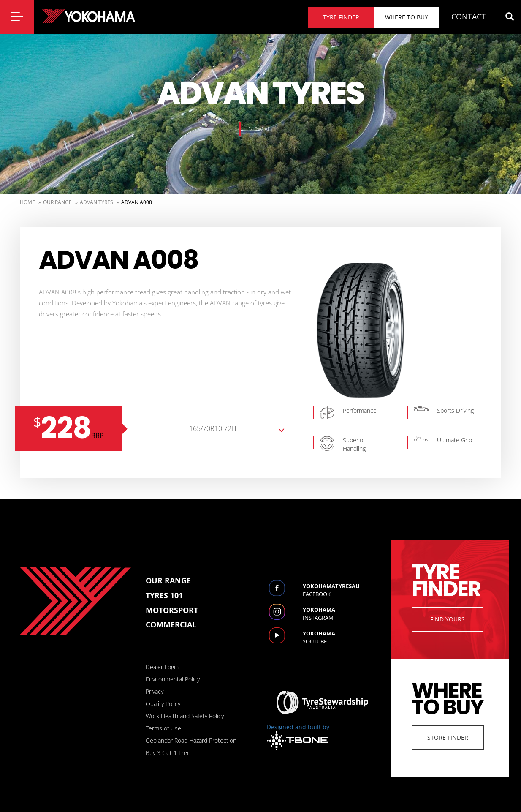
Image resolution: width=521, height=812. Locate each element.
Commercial (171, 624)
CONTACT (468, 16)
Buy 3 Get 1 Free (168, 753)
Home (27, 202)
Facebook (340, 590)
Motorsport (172, 610)
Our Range (57, 202)
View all (261, 129)
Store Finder (448, 737)
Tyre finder (341, 17)
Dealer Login (162, 667)
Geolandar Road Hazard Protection (191, 740)
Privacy (155, 691)
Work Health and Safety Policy (185, 716)
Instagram (340, 614)
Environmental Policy (173, 679)
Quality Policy (163, 704)
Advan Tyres (96, 202)
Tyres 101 (164, 595)
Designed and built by (298, 737)
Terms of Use (163, 728)
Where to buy (407, 17)
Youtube (340, 637)
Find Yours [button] (448, 619)
